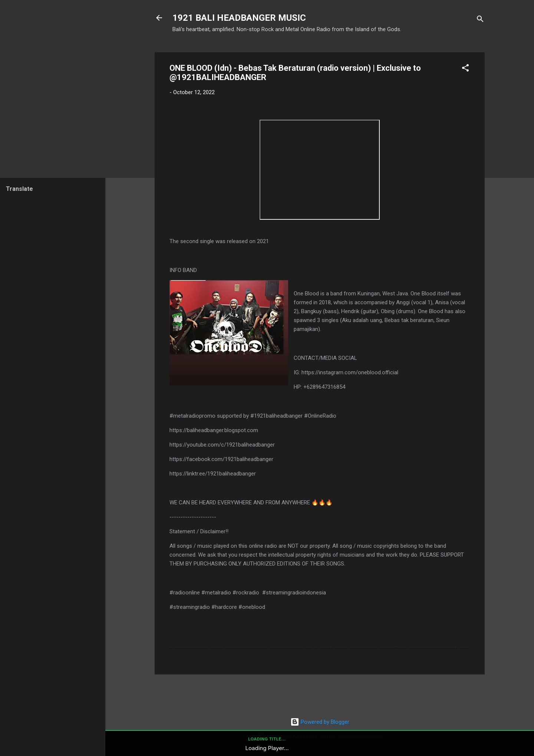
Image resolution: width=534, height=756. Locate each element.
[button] (465, 69)
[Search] (480, 20)
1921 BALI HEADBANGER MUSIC (239, 18)
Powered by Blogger (320, 722)
